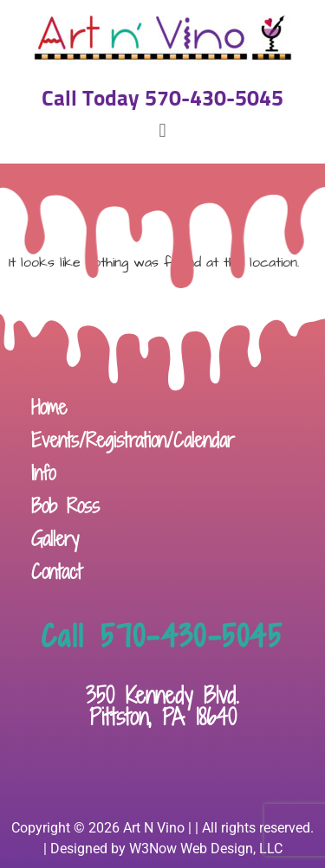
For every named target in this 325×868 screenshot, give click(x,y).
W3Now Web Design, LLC (206, 849)
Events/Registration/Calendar (133, 440)
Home (49, 407)
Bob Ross (65, 506)
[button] (162, 131)
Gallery (55, 539)
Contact (56, 572)
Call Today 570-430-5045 (162, 99)
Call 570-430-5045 (162, 636)
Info (43, 473)
